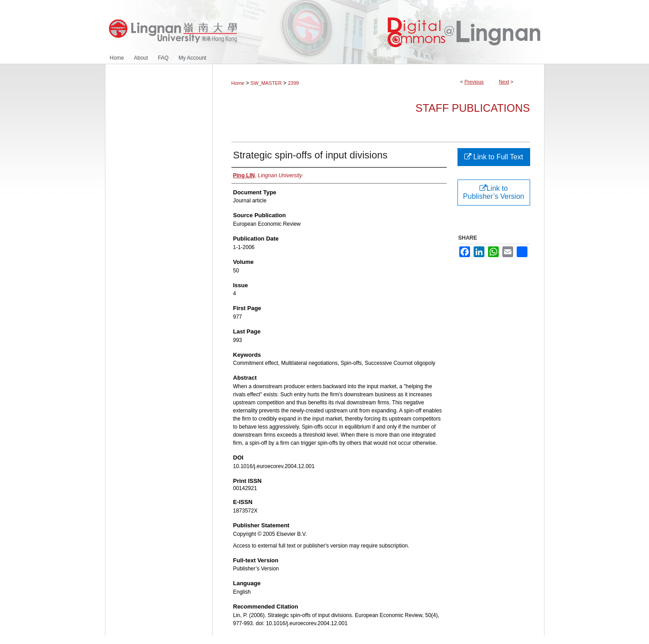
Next (504, 82)
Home (238, 83)
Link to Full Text (494, 157)
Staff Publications (473, 108)
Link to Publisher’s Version (493, 192)
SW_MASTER (266, 83)
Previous (474, 82)
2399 (293, 83)
